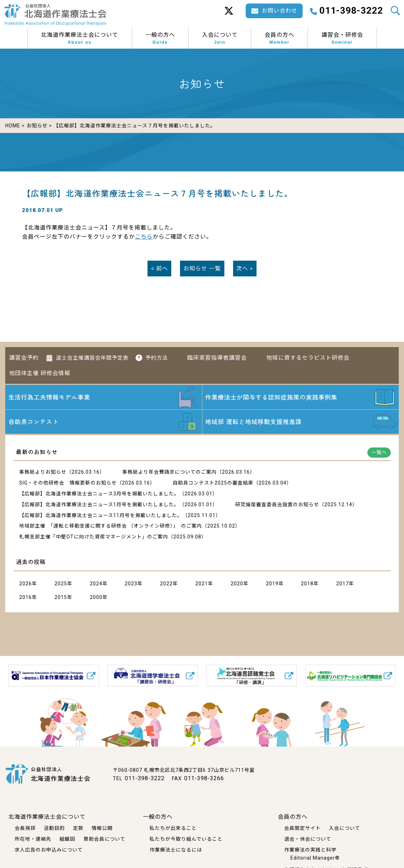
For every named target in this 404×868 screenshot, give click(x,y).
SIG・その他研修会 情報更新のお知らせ (68, 484)
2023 (131, 584)
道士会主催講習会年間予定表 (92, 357)
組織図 (67, 839)
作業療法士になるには (176, 849)
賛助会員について (104, 839)
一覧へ (379, 453)
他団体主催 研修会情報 (40, 372)
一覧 (202, 268)
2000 (96, 598)
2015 (61, 598)
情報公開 (102, 828)
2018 (307, 584)
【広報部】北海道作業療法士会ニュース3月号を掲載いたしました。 (99, 494)
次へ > (245, 268)
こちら (144, 236)
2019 (272, 584)
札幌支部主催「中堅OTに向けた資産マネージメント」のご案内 (94, 537)
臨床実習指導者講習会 (217, 356)
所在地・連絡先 (33, 839)
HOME (13, 126)
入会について (220, 38)
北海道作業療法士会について (80, 38)
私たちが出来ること (173, 828)
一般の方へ (160, 38)
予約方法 (157, 357)
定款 (78, 828)
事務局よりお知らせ (43, 473)
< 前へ (160, 268)
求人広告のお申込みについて (49, 849)
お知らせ (37, 126)
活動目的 (54, 828)
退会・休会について (308, 839)
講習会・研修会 (342, 38)
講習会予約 (24, 356)
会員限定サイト (302, 828)
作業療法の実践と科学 (310, 849)
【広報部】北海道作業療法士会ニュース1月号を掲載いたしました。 (99, 505)
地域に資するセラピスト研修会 (308, 356)
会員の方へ (279, 38)
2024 (96, 584)
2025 (61, 584)
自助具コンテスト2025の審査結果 (213, 484)
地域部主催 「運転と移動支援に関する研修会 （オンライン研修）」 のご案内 (111, 527)
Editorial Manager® (315, 858)
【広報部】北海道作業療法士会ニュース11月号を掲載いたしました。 (101, 516)
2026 (26, 584)
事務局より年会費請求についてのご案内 (169, 473)
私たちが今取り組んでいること (186, 839)
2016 (26, 598)
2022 (166, 584)
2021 (202, 584)
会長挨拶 (25, 828)
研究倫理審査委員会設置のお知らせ (277, 505)
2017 (342, 584)
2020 (237, 584)
